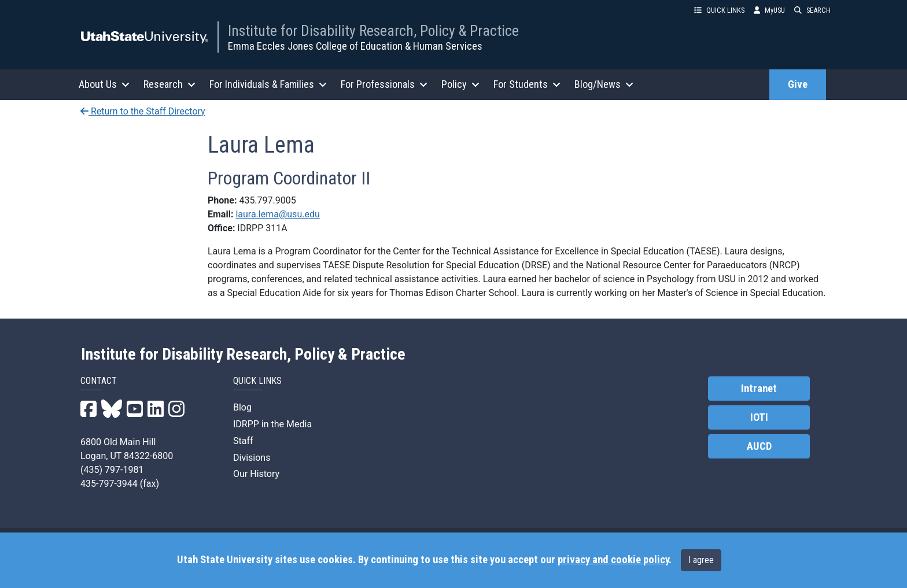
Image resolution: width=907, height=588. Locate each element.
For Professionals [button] (384, 84)
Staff (243, 441)
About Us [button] (104, 84)
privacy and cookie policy (613, 560)
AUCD (759, 446)
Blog (242, 407)
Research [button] (169, 84)
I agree (701, 560)
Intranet (759, 389)
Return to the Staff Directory (143, 111)
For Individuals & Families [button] (268, 84)
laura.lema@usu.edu (277, 214)
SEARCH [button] (812, 10)
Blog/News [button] (604, 84)
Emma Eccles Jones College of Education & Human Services (355, 46)
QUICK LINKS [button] (719, 10)
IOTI (759, 417)
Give (798, 84)
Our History (256, 474)
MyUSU (769, 10)
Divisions (252, 458)
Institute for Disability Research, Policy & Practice (373, 31)
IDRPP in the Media (272, 424)
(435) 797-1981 (112, 470)
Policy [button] (460, 84)
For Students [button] (527, 84)
